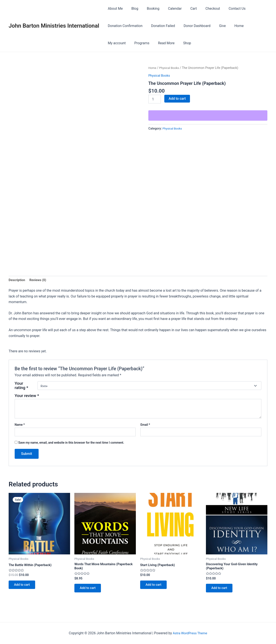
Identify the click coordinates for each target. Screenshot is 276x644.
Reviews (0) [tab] (40, 280)
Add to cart (177, 99)
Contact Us (226, 9)
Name (20, 425)
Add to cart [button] (24, 586)
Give (216, 26)
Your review (27, 396)
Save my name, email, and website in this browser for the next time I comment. (71, 443)
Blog (132, 9)
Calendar (169, 9)
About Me (114, 9)
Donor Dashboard (193, 26)
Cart (186, 9)
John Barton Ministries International (54, 26)
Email (145, 425)
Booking (149, 9)
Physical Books (171, 68)
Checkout (203, 9)
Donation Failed (161, 26)
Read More (137, 43)
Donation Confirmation (124, 26)
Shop (156, 43)
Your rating (21, 386)
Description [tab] (17, 280)
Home (231, 26)
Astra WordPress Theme (190, 633)
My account (252, 26)
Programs (114, 43)
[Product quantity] (155, 99)
